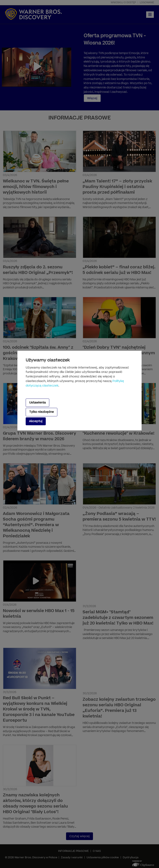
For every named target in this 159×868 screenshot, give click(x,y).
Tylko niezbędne (42, 412)
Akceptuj (36, 421)
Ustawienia (37, 403)
